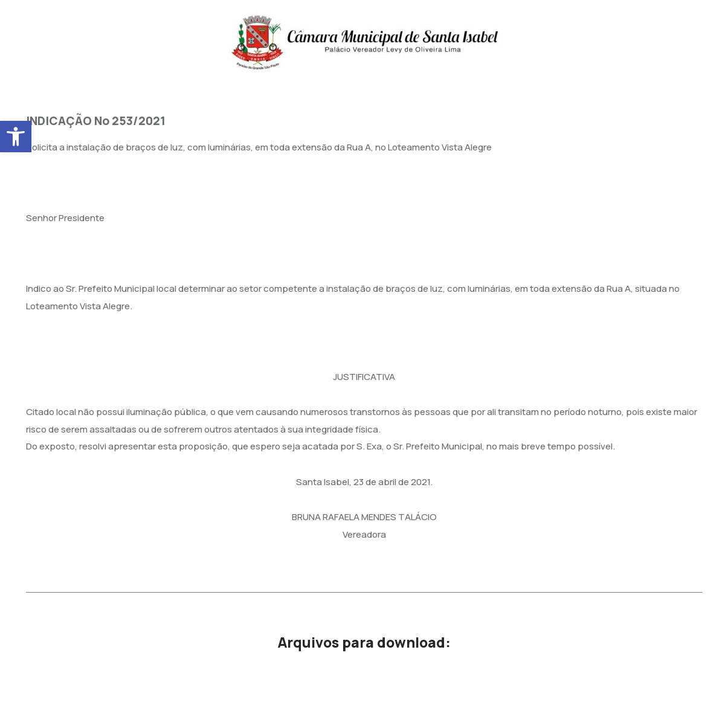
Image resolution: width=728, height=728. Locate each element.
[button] (16, 137)
